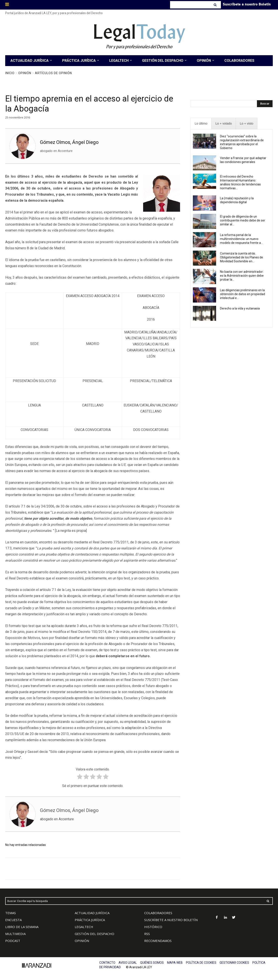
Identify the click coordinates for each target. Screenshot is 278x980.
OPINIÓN (82, 941)
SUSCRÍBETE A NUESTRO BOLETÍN (171, 920)
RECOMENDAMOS (158, 941)
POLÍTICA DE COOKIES (201, 963)
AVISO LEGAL (128, 963)
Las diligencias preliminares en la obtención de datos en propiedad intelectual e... (242, 294)
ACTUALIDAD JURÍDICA (92, 913)
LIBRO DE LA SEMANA (22, 927)
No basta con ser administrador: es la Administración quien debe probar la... (242, 276)
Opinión (25, 73)
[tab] (201, 124)
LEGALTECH (84, 927)
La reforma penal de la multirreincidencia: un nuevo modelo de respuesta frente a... (241, 239)
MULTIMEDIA (15, 934)
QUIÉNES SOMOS (152, 963)
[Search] (216, 5)
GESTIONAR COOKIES (234, 963)
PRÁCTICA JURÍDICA (90, 920)
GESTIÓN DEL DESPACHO (94, 934)
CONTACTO (107, 963)
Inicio (10, 73)
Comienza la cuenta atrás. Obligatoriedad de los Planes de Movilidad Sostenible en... (242, 257)
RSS (147, 934)
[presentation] (201, 124)
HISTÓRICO (153, 927)
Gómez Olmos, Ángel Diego (69, 142)
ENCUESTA (13, 920)
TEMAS (11, 913)
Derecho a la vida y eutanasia (240, 308)
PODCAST (13, 941)
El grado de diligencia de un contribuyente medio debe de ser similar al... (243, 220)
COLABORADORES (158, 913)
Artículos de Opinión (53, 73)
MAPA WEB (175, 963)
